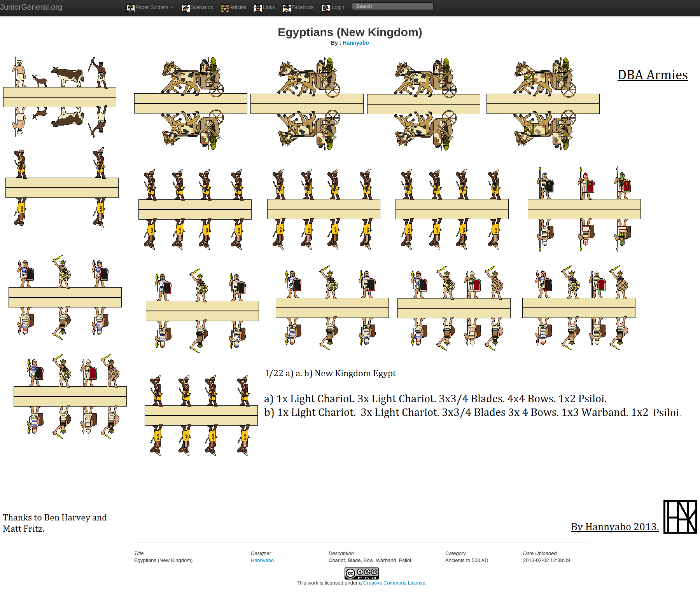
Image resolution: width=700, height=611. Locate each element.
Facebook (298, 8)
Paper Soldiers (150, 8)
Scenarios (197, 8)
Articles (234, 8)
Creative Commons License (394, 583)
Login (333, 8)
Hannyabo (356, 43)
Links (264, 8)
